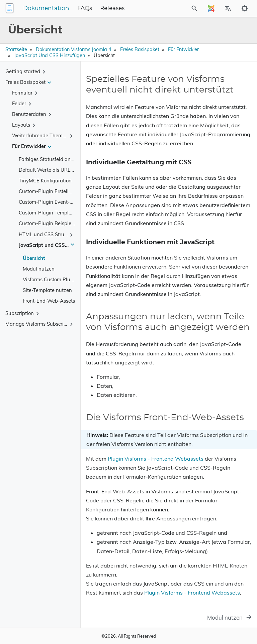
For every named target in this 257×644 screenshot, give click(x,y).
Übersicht (34, 258)
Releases (112, 8)
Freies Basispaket (140, 49)
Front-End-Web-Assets (49, 301)
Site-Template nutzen (47, 290)
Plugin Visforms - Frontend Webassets (156, 459)
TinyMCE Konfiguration (45, 181)
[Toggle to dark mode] (245, 8)
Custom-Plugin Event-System (53, 202)
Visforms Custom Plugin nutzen (59, 279)
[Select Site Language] (211, 8)
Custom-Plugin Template (47, 213)
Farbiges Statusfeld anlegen (51, 159)
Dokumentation (46, 8)
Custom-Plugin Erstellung (48, 191)
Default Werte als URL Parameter (57, 170)
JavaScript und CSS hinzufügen (50, 55)
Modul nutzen (39, 269)
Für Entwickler (183, 49)
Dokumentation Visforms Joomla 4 (74, 49)
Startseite (16, 49)
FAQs (85, 8)
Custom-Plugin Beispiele (47, 223)
